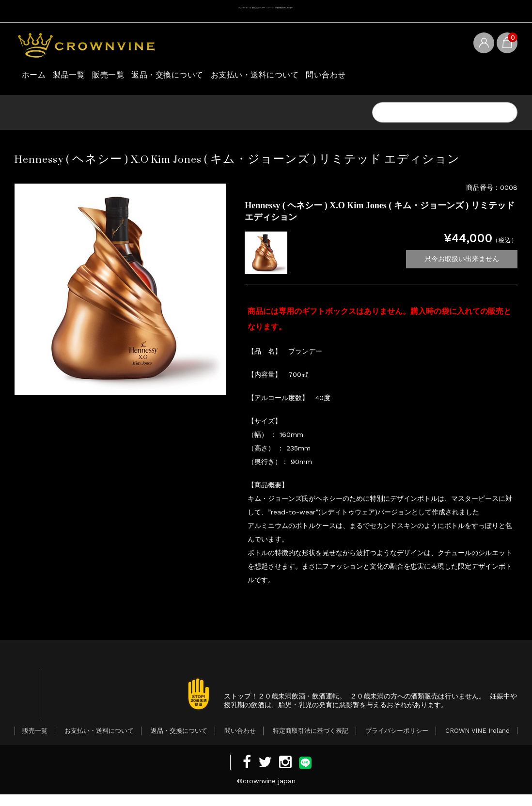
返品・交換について (220, 77)
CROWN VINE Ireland (477, 742)
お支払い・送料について (326, 77)
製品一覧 (89, 77)
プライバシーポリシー (397, 742)
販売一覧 (144, 77)
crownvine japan (269, 792)
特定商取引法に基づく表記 (311, 742)
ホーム (38, 77)
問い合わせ (415, 77)
